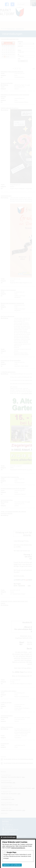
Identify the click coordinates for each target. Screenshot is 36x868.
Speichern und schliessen (12, 865)
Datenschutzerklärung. (18, 848)
